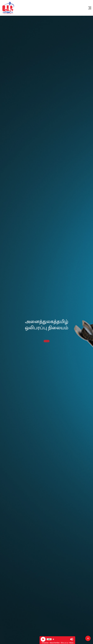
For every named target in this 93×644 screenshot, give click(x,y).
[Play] (43, 639)
